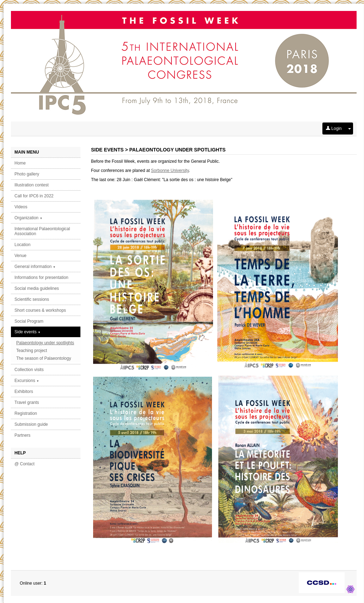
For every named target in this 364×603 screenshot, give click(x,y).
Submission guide (31, 424)
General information (35, 267)
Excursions (27, 381)
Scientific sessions (32, 299)
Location (22, 245)
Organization (28, 218)
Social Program (29, 321)
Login (334, 129)
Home (20, 163)
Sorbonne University (170, 171)
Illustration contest (32, 185)
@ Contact (25, 464)
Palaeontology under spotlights (45, 343)
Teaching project (32, 351)
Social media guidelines (37, 288)
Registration (26, 413)
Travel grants (27, 402)
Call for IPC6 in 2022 (34, 196)
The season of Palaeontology (44, 358)
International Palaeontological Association (42, 231)
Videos (21, 207)
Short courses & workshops (40, 310)
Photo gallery (27, 174)
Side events (28, 332)
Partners (22, 435)
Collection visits (29, 370)
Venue (20, 256)
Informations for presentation (41, 277)
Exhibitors (24, 392)
